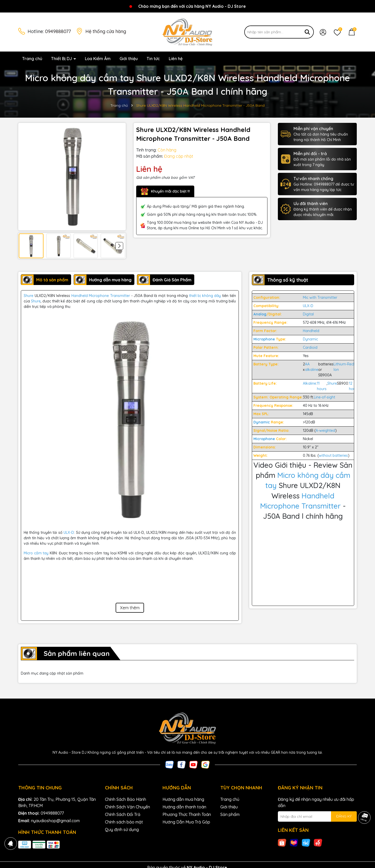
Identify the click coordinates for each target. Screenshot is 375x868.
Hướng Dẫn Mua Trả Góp (186, 822)
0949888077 (58, 31)
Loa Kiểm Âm (98, 59)
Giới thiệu (129, 59)
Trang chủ (32, 59)
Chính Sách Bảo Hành (126, 799)
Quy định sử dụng (122, 829)
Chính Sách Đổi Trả (123, 814)
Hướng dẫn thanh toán (184, 807)
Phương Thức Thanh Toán (187, 814)
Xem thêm (130, 608)
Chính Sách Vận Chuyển (127, 807)
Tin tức (153, 59)
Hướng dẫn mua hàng (183, 799)
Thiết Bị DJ (62, 59)
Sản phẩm (230, 814)
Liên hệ (176, 59)
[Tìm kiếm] (307, 32)
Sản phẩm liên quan (77, 653)
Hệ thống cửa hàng (106, 31)
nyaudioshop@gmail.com (55, 821)
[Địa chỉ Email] (317, 816)
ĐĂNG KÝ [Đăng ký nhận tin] (344, 816)
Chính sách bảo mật (124, 822)
